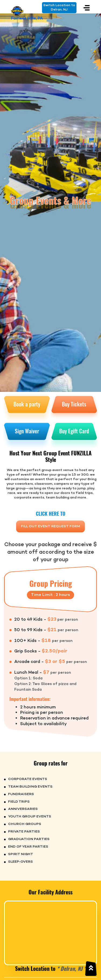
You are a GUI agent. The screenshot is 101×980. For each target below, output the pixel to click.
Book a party (27, 404)
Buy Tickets (74, 404)
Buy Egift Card (74, 431)
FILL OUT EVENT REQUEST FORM (50, 526)
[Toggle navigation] (87, 8)
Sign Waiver (27, 431)
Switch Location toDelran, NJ (59, 8)
